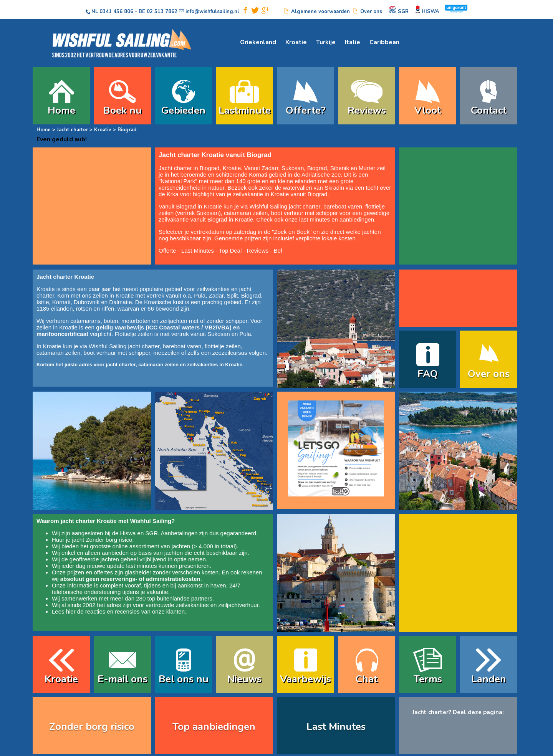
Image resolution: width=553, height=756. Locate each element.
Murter (367, 168)
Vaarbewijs (305, 679)
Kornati (258, 175)
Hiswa (128, 533)
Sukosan (293, 168)
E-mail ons (123, 679)
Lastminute (245, 110)
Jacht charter (72, 130)
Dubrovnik (87, 302)
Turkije (326, 42)
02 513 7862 (162, 12)
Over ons (489, 374)
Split (232, 295)
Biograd (317, 168)
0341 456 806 (116, 12)
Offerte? (306, 110)
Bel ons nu (184, 679)
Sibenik (340, 168)
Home (61, 110)
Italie (353, 42)
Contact (489, 110)
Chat (367, 679)
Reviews (367, 110)
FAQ (428, 374)
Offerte (167, 251)
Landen (489, 679)
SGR (151, 533)
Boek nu (123, 110)
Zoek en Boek (292, 232)
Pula (200, 295)
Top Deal (230, 251)
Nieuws (244, 679)
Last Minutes (198, 251)
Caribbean (384, 42)
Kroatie (296, 42)
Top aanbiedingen (214, 727)
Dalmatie (120, 302)
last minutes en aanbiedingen (337, 219)
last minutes (141, 566)
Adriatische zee (321, 175)
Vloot (428, 110)
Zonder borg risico (109, 540)
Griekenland (258, 42)
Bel (278, 251)
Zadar (269, 168)
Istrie (43, 302)
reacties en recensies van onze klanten (135, 611)
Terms (428, 679)
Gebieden (183, 110)
